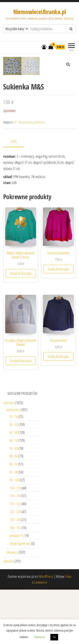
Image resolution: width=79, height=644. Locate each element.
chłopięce (12, 607)
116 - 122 (15, 558)
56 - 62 (14, 479)
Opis (14, 196)
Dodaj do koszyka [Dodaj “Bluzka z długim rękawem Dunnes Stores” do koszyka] (21, 328)
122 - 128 (15, 566)
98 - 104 (14, 534)
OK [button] (54, 637)
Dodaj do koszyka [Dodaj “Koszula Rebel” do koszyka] (58, 411)
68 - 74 (14, 495)
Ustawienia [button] (39, 637)
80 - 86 (14, 510)
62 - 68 (17, 177)
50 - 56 (14, 471)
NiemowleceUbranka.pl (40, 12)
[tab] (17, 196)
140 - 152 (15, 582)
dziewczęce (39, 177)
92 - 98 (14, 526)
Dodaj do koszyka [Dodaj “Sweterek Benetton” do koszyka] (58, 323)
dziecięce (27, 177)
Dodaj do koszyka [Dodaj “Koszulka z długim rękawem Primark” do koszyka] (21, 415)
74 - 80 (14, 502)
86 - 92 (14, 518)
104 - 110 (15, 542)
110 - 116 (15, 550)
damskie (8, 615)
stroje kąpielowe (20, 598)
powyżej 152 (17, 590)
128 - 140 (15, 574)
